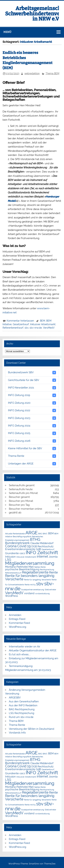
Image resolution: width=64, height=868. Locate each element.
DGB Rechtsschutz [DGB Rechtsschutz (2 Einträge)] (42, 546)
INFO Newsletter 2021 (32, 388)
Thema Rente (32, 456)
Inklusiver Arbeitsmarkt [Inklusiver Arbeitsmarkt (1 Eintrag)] (26, 557)
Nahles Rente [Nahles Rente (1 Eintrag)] (40, 567)
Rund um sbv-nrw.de (21, 717)
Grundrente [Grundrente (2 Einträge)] (12, 553)
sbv (26, 328)
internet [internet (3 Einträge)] (42, 556)
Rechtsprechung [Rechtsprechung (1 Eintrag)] (47, 570)
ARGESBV (15, 698)
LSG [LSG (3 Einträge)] (8, 560)
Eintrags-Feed (17, 619)
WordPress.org (17, 627)
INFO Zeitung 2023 (32, 418)
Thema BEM (52, 73)
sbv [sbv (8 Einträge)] (40, 584)
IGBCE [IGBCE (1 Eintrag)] (22, 553)
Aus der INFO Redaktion (23, 705)
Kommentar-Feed (19, 623)
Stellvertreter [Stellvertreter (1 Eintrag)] (50, 590)
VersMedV (49, 328)
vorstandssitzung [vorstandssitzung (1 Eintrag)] (42, 593)
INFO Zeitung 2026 (32, 441)
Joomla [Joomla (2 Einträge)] (53, 557)
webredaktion (32, 73)
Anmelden (15, 615)
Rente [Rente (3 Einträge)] (54, 572)
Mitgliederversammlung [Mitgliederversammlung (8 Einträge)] (30, 563)
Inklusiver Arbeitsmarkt (43, 324)
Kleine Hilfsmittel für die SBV (32, 448)
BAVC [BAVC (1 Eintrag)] (45, 534)
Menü (7, 32)
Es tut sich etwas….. (20, 654)
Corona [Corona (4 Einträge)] (11, 546)
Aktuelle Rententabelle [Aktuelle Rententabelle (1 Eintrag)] (15, 534)
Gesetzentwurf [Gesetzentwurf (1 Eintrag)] (48, 549)
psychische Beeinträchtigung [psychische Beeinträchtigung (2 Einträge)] (22, 569)
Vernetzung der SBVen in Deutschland (31, 729)
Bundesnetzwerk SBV (32, 372)
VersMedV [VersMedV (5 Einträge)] (14, 593)
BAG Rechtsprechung (22, 709)
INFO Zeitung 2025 (32, 433)
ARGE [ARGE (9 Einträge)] (31, 533)
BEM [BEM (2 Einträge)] (51, 533)
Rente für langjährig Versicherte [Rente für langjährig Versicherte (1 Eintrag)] (37, 580)
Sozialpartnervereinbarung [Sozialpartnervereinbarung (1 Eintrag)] (33, 590)
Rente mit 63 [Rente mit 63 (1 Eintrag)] (30, 585)
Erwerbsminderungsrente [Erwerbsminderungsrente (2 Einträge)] (20, 549)
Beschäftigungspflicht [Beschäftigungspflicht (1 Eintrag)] (22, 537)
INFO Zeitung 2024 (32, 426)
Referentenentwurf (13, 328)
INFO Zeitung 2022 (32, 410)
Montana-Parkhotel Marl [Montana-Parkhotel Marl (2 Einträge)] (19, 567)
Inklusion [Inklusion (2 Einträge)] (10, 557)
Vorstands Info (17, 733)
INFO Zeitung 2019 (32, 395)
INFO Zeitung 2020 (32, 403)
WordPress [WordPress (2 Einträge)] (12, 596)
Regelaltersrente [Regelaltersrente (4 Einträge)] (35, 572)
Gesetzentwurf (21, 324)
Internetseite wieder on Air (24, 647)
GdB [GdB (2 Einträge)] (38, 549)
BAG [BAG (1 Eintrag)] (40, 534)
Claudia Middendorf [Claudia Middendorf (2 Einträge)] (42, 543)
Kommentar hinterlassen (20, 321)
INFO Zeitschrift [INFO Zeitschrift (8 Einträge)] (42, 553)
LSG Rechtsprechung (22, 713)
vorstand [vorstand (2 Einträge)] (29, 593)
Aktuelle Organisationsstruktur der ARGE (33, 650)
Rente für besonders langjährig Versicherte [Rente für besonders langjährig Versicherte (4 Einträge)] (30, 577)
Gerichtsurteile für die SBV (32, 380)
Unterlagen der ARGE (32, 464)
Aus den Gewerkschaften (24, 701)
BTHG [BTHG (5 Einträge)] (35, 540)
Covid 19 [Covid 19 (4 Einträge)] (24, 546)
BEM (42, 321)
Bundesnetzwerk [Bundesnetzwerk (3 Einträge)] (17, 543)
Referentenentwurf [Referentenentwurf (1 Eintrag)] (13, 573)
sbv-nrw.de (36, 328)
